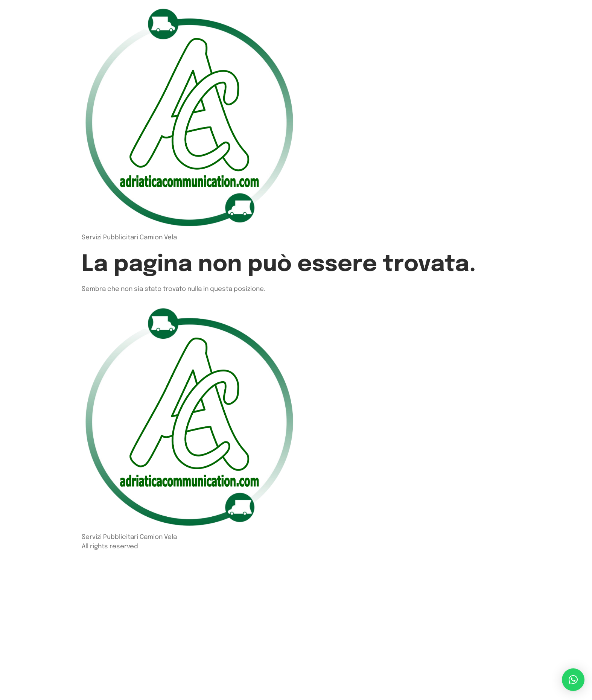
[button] (573, 680)
